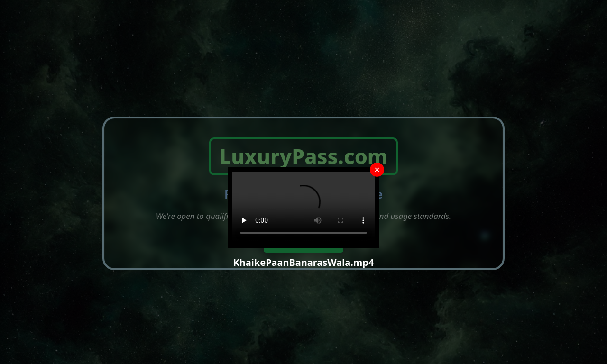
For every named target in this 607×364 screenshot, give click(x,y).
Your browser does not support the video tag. (303, 208)
